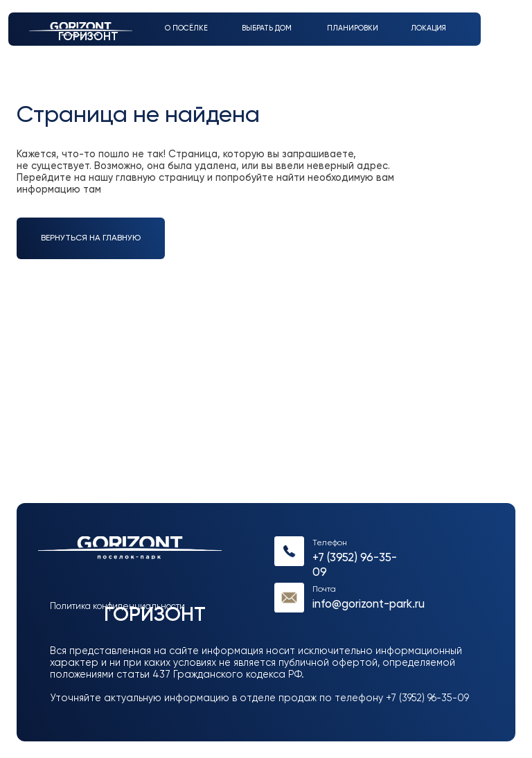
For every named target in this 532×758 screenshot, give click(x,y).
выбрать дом (267, 28)
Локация (428, 28)
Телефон (330, 543)
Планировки (353, 28)
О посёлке (186, 28)
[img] (289, 551)
